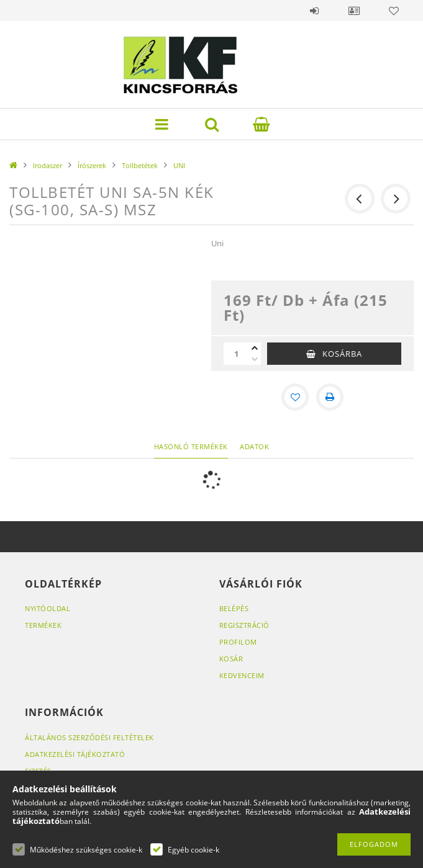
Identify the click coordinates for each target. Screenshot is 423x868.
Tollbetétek (140, 165)
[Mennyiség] (236, 354)
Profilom (238, 642)
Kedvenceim (242, 675)
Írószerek (92, 165)
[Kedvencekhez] (295, 397)
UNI (179, 165)
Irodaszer (48, 165)
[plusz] (255, 348)
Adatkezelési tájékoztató (75, 754)
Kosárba (342, 354)
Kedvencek (394, 11)
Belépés (314, 11)
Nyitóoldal (48, 608)
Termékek (43, 625)
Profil (354, 11)
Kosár (231, 659)
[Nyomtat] (330, 397)
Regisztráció (244, 625)
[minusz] (255, 359)
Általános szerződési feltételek (89, 737)
